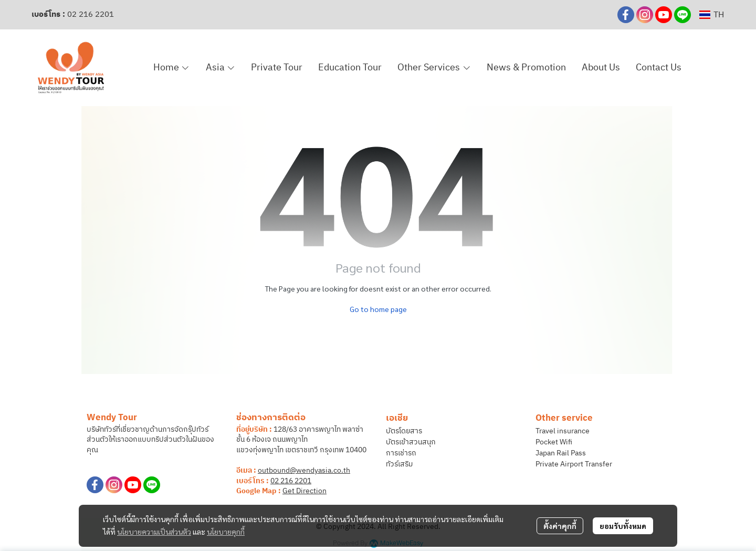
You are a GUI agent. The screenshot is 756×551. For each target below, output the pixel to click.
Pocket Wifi (554, 442)
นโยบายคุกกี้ (226, 532)
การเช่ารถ (401, 453)
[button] (712, 15)
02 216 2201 (91, 14)
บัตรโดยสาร (404, 431)
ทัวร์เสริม (399, 464)
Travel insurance (563, 431)
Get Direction (304, 491)
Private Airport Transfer (574, 464)
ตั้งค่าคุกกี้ (560, 526)
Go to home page (378, 309)
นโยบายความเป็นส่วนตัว (154, 532)
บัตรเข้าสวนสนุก (411, 442)
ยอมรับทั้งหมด (623, 526)
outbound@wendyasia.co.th (304, 470)
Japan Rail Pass (561, 453)
